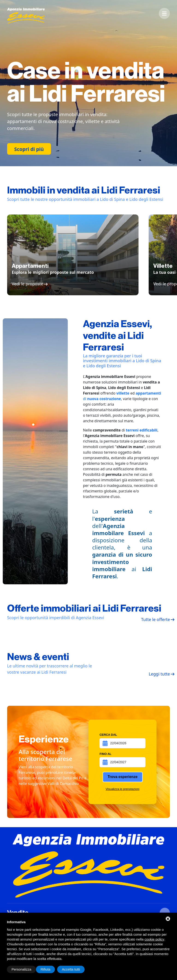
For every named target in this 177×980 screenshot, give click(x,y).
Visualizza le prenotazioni (122, 789)
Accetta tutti (71, 969)
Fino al (106, 754)
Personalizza (21, 969)
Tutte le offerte (155, 620)
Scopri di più (29, 149)
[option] (88, 83)
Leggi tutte (159, 674)
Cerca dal (108, 735)
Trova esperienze (123, 777)
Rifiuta (46, 969)
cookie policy (154, 939)
